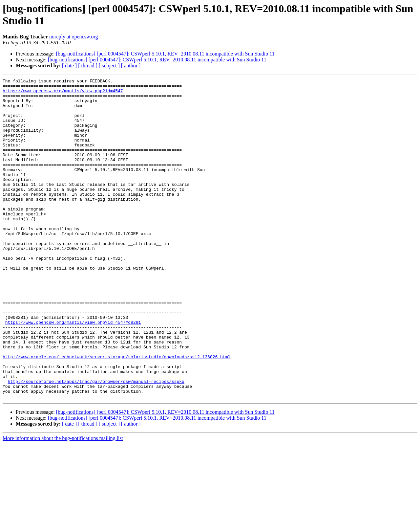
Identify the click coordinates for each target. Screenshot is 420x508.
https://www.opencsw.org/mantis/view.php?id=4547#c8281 (73, 371)
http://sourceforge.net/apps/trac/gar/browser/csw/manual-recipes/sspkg (96, 442)
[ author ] (131, 66)
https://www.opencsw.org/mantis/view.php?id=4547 (63, 94)
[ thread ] (88, 66)
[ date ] (69, 66)
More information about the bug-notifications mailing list (63, 502)
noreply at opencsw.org (73, 37)
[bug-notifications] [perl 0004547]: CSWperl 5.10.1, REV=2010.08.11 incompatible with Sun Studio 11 (165, 54)
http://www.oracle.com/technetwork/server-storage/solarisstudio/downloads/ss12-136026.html (116, 413)
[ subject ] (109, 66)
